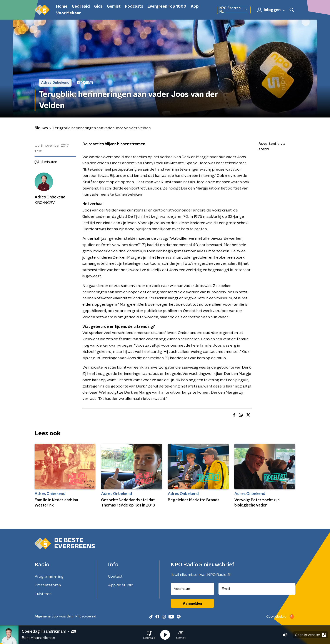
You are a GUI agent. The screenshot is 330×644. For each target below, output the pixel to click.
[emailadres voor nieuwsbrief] (257, 589)
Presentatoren (48, 585)
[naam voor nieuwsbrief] (192, 589)
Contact (115, 577)
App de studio (121, 585)
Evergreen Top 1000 (167, 7)
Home (62, 7)
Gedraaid (81, 7)
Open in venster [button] (311, 635)
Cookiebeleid (276, 617)
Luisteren (43, 594)
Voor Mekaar (68, 13)
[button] (149, 635)
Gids (98, 7)
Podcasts (134, 7)
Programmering (49, 577)
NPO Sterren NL (234, 10)
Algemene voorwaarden (54, 616)
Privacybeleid (86, 616)
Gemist (114, 7)
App (195, 7)
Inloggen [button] (272, 10)
